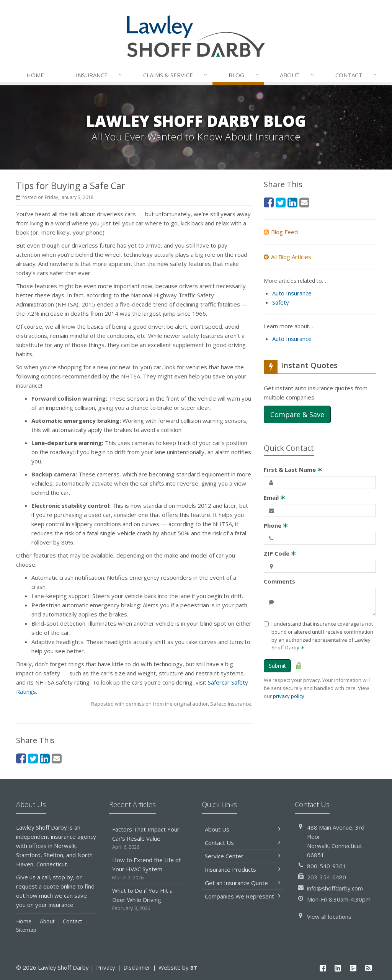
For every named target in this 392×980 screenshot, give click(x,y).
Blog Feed (281, 232)
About (297, 75)
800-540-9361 (327, 866)
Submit (277, 666)
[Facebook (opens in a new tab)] (21, 758)
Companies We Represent (243, 896)
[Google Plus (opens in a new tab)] (353, 968)
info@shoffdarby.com (335, 888)
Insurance (99, 75)
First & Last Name (293, 470)
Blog (244, 75)
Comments (279, 581)
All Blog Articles (287, 257)
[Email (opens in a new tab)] (57, 758)
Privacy (106, 967)
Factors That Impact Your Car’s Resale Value (150, 838)
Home (35, 75)
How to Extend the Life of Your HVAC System (150, 869)
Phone (276, 525)
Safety (281, 302)
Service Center (243, 856)
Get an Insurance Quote (243, 883)
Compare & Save (297, 414)
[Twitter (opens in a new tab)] (33, 758)
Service (176, 75)
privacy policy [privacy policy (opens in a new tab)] (289, 696)
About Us (243, 829)
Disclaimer (137, 967)
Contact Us (243, 843)
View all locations (329, 916)
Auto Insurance (292, 293)
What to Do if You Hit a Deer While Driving (150, 899)
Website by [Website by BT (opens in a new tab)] (178, 967)
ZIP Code (280, 553)
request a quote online (46, 886)
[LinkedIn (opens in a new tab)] (45, 758)
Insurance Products (243, 869)
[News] (368, 968)
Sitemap (26, 930)
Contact (356, 75)
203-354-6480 (327, 877)
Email (274, 497)
